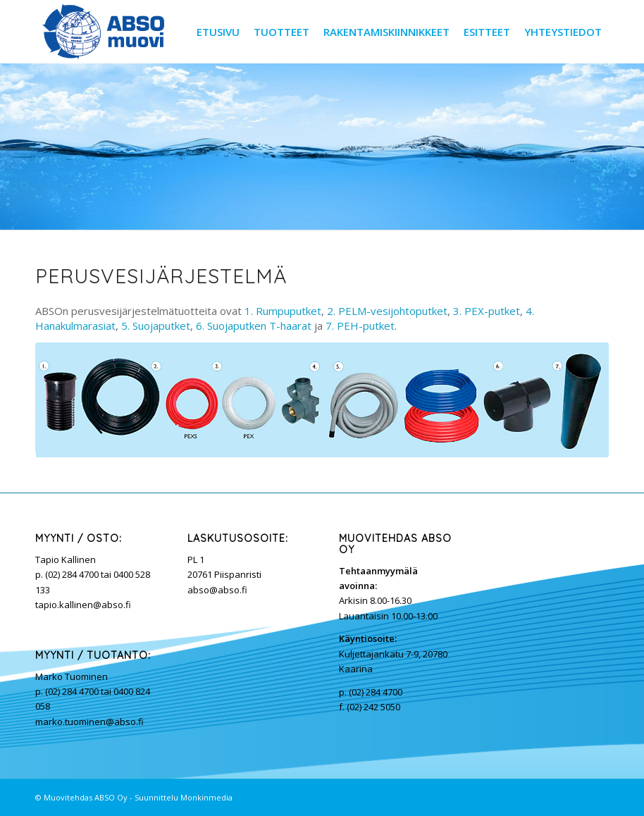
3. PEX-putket (487, 311)
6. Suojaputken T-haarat (254, 326)
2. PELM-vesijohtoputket (387, 311)
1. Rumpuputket (283, 311)
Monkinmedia (206, 797)
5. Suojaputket (156, 326)
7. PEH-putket (360, 326)
